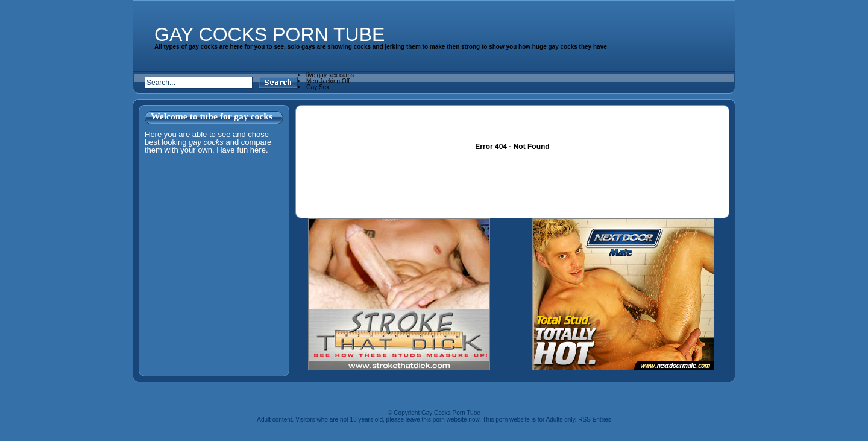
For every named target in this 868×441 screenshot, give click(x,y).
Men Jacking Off (328, 81)
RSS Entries (594, 420)
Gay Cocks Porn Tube (269, 34)
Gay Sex (318, 87)
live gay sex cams (330, 75)
